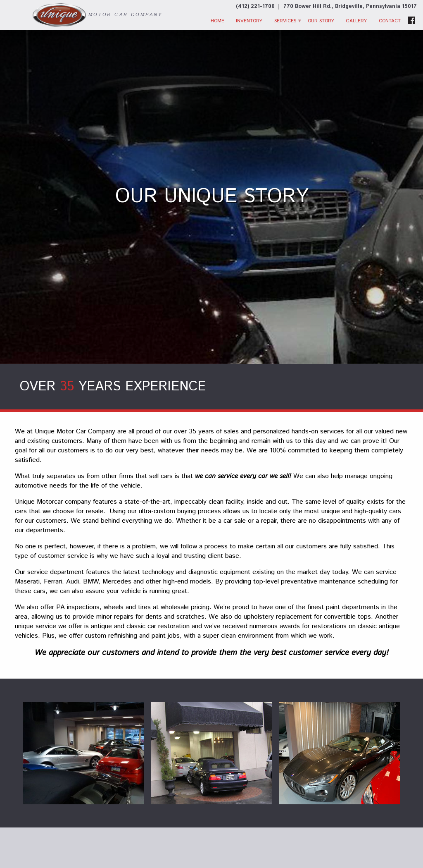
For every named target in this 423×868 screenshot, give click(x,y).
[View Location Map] (350, 7)
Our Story (321, 21)
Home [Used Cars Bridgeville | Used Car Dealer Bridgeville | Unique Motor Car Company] (217, 21)
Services (285, 21)
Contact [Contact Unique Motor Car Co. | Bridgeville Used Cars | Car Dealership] (390, 21)
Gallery (356, 21)
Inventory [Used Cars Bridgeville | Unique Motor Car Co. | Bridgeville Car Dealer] (249, 21)
